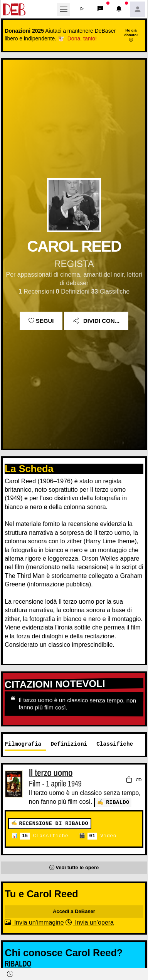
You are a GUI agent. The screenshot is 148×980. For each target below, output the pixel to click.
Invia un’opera (90, 922)
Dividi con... (96, 321)
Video (102, 836)
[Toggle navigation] (64, 9)
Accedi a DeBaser (74, 911)
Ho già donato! (131, 35)
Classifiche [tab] (115, 744)
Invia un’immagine (34, 922)
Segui (41, 321)
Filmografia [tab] (23, 744)
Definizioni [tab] (69, 744)
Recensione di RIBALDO (54, 823)
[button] (82, 9)
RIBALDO (118, 802)
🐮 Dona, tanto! (77, 38)
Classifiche (44, 836)
